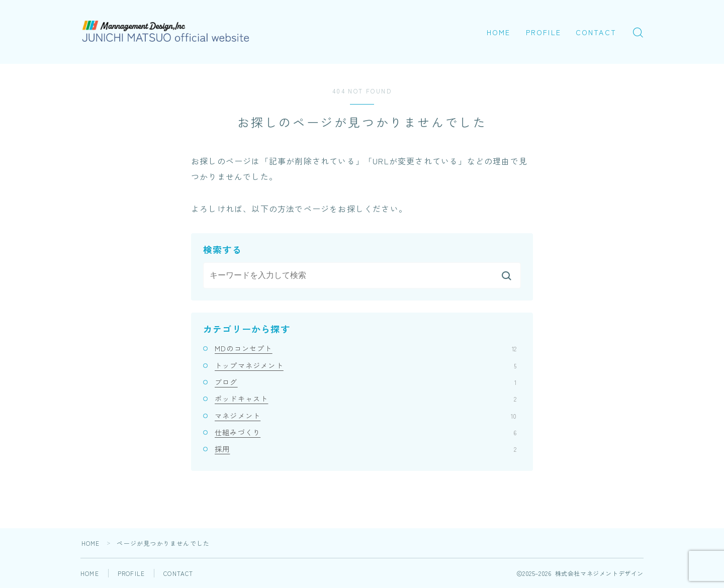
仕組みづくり (366, 432)
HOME (499, 32)
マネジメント (366, 416)
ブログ (366, 382)
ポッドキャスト (366, 399)
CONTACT (596, 32)
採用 (366, 449)
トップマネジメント (366, 365)
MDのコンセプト (366, 348)
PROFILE (544, 32)
